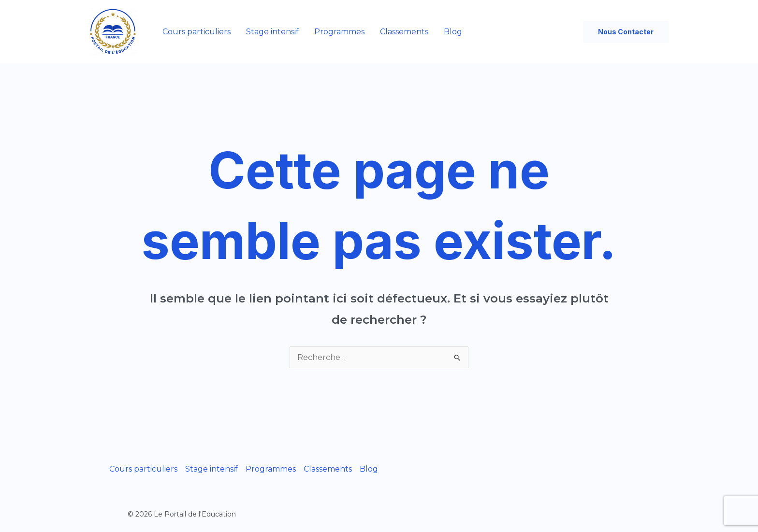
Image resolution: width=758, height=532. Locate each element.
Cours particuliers (197, 32)
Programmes (339, 32)
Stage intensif (272, 32)
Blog (453, 32)
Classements (404, 32)
